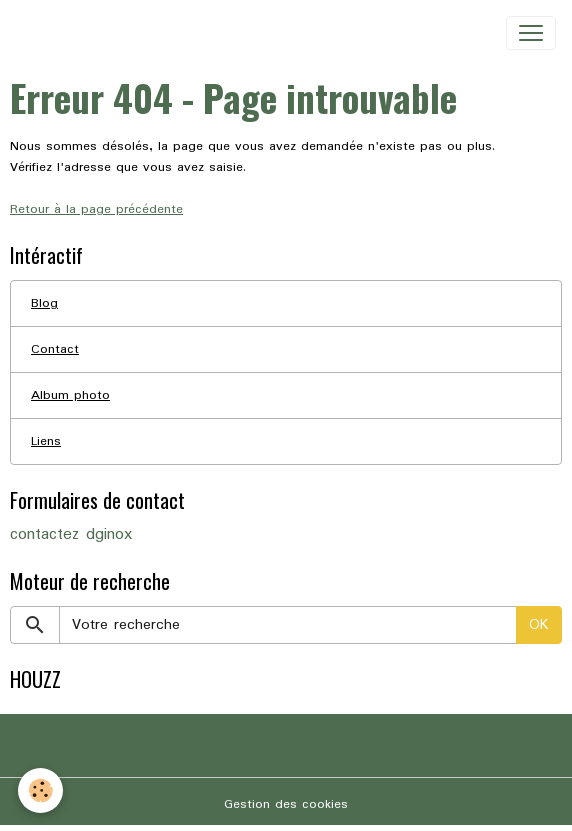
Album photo (70, 395)
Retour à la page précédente (96, 209)
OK (539, 625)
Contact (55, 349)
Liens (46, 441)
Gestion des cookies (286, 804)
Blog (44, 303)
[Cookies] (40, 790)
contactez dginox (71, 535)
